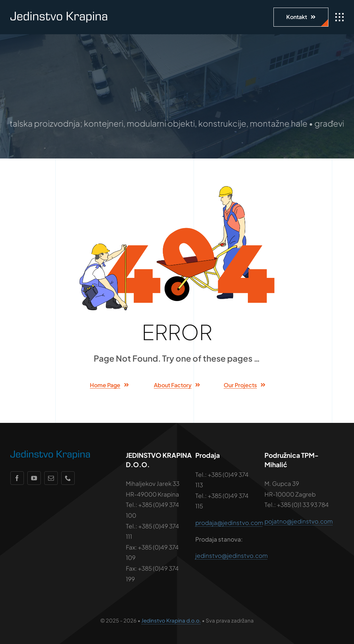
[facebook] (17, 478)
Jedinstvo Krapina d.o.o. (171, 620)
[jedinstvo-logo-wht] (59, 15)
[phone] (68, 478)
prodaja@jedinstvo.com (229, 523)
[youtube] (34, 478)
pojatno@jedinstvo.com (299, 521)
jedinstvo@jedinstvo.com (231, 555)
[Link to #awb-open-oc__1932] (339, 17)
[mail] (51, 478)
